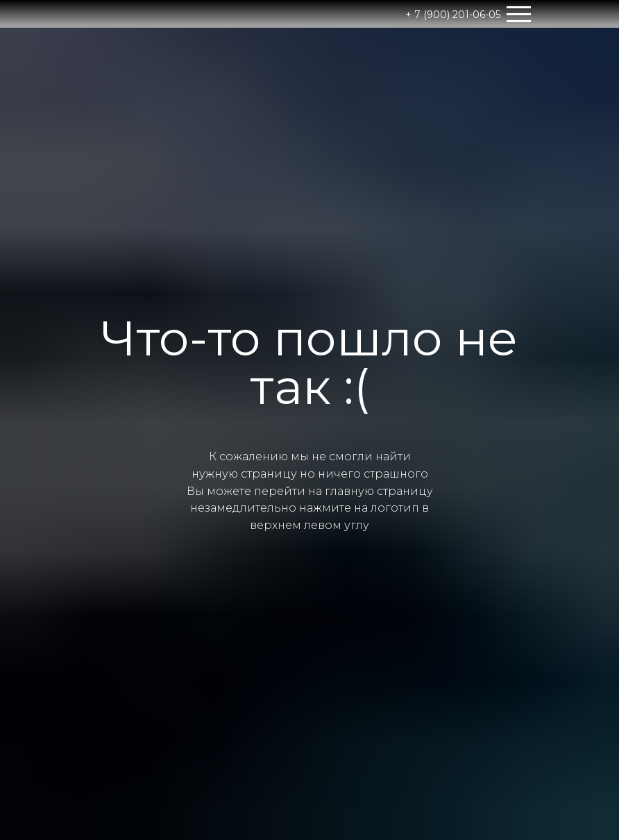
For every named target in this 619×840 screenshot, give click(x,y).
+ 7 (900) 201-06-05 (453, 15)
